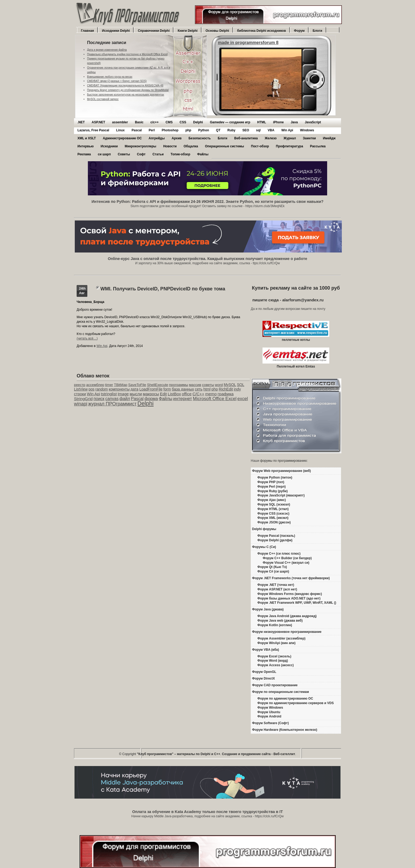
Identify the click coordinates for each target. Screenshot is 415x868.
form (167, 389)
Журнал (290, 138)
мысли (136, 394)
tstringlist (109, 394)
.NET (81, 122)
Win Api (287, 130)
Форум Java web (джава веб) (280, 621)
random (102, 389)
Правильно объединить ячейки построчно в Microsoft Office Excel (127, 54)
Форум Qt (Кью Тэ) (272, 567)
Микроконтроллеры (140, 146)
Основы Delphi (217, 31)
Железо (271, 138)
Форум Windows (270, 708)
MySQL (230, 385)
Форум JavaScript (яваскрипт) (281, 495)
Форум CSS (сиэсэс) (273, 514)
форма (151, 399)
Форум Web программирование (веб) (281, 471)
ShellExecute (157, 385)
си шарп (104, 154)
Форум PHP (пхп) (271, 482)
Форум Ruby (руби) (273, 491)
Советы (124, 154)
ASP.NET (98, 122)
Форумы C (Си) (264, 547)
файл (125, 399)
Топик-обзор (180, 154)
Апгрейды (157, 138)
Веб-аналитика (246, 138)
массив (195, 385)
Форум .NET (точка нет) (276, 585)
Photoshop (170, 130)
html (207, 389)
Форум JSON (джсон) (274, 522)
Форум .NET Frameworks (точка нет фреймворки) (291, 578)
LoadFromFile (151, 389)
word (219, 385)
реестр (80, 385)
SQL (241, 385)
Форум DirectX (264, 678)
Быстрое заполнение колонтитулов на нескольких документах (126, 95)
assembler (120, 122)
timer (109, 385)
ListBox (174, 394)
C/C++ (198, 394)
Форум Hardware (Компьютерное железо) (285, 730)
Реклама (84, 154)
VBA (271, 130)
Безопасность (200, 138)
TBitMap (121, 385)
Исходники (109, 146)
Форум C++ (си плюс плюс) (279, 554)
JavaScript (313, 122)
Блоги (318, 31)
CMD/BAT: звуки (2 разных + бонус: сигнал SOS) (117, 81)
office (187, 394)
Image (123, 394)
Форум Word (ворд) (273, 661)
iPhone (278, 122)
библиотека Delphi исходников (262, 31)
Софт (141, 154)
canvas (112, 399)
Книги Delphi (187, 31)
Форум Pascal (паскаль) (276, 536)
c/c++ (154, 122)
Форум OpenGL (264, 672)
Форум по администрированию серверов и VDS (296, 703)
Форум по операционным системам (281, 692)
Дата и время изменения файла (107, 50)
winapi (81, 404)
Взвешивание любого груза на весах (110, 77)
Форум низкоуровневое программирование (287, 632)
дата (135, 389)
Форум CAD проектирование (275, 685)
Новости (170, 146)
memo (211, 394)
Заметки (309, 138)
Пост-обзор (260, 146)
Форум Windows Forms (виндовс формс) (290, 594)
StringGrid (83, 399)
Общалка (191, 146)
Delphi (198, 122)
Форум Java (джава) (268, 609)
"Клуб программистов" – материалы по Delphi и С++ (179, 754)
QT (218, 130)
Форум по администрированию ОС (285, 699)
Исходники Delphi (116, 31)
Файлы (203, 154)
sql (258, 130)
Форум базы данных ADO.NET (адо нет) (289, 598)
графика (226, 394)
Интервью (86, 146)
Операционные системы (224, 146)
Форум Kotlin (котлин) (275, 625)
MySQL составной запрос (103, 99)
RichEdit (226, 389)
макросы (151, 394)
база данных (183, 389)
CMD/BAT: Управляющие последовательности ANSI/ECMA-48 (125, 86)
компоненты (119, 389)
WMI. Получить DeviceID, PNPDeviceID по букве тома (163, 289)
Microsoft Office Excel (215, 399)
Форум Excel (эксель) (274, 656)
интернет (183, 399)
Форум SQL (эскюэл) (274, 504)
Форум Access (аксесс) (276, 665)
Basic (139, 122)
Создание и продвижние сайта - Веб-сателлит (259, 754)
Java (294, 122)
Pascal (137, 130)
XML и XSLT (87, 138)
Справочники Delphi (154, 31)
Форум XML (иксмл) (273, 518)
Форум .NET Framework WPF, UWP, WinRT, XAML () (297, 603)
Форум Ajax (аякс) (272, 500)
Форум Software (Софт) (271, 723)
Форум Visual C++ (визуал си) (286, 563)
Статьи (158, 154)
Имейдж (329, 138)
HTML (262, 122)
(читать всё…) (87, 338)
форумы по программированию (283, 461)
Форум (299, 31)
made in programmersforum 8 (248, 43)
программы (179, 385)
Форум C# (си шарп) (273, 571)
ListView (81, 389)
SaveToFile (137, 385)
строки (80, 394)
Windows (307, 130)
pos (91, 389)
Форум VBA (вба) (266, 650)
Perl (152, 130)
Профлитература (289, 146)
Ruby (231, 130)
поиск (99, 399)
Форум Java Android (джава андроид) (287, 616)
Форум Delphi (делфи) (275, 540)
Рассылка (318, 146)
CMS (169, 122)
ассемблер (95, 385)
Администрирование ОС (122, 138)
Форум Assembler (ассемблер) (281, 638)
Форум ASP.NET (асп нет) (277, 589)
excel (243, 399)
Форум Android (269, 716)
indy (237, 389)
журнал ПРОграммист (112, 404)
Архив (177, 138)
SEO (246, 130)
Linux (120, 130)
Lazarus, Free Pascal (93, 130)
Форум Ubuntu (269, 712)
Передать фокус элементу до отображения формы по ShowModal (128, 90)
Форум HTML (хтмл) (273, 509)
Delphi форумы (264, 529)
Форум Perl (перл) (272, 487)
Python (204, 130)
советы (208, 385)
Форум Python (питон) (275, 478)
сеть (199, 389)
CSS (183, 122)
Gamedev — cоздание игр (230, 122)
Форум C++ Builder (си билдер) (287, 558)
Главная (87, 31)
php (188, 130)
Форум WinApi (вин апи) (277, 643)
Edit (163, 394)
